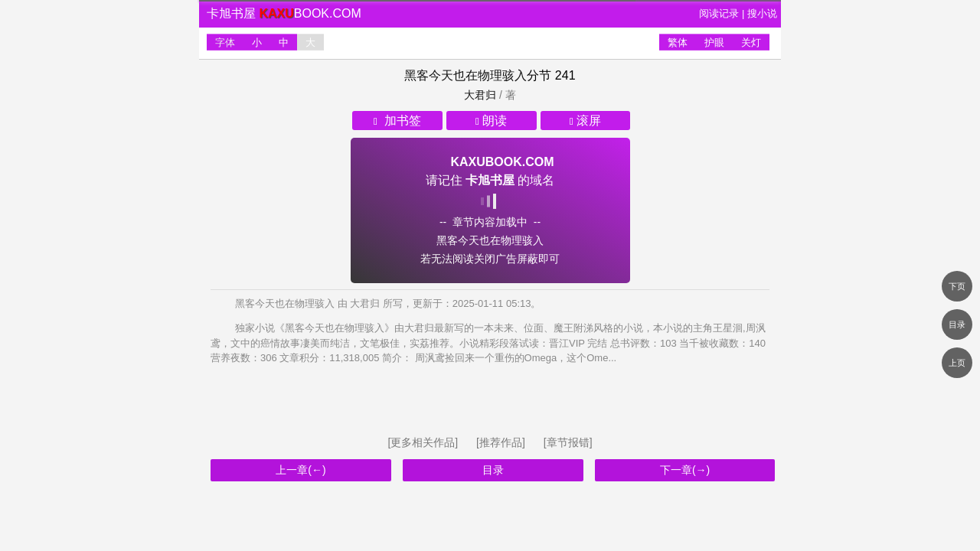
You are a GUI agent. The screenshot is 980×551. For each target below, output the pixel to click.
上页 (957, 363)
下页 (957, 286)
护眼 (714, 42)
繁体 (678, 42)
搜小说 (762, 13)
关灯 (751, 42)
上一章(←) (301, 470)
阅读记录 (719, 13)
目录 (493, 470)
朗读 (491, 121)
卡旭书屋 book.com (284, 13)
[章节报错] (568, 442)
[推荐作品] (502, 442)
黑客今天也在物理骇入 (465, 75)
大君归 (480, 95)
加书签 (397, 121)
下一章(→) (685, 470)
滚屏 (585, 121)
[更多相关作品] (424, 442)
